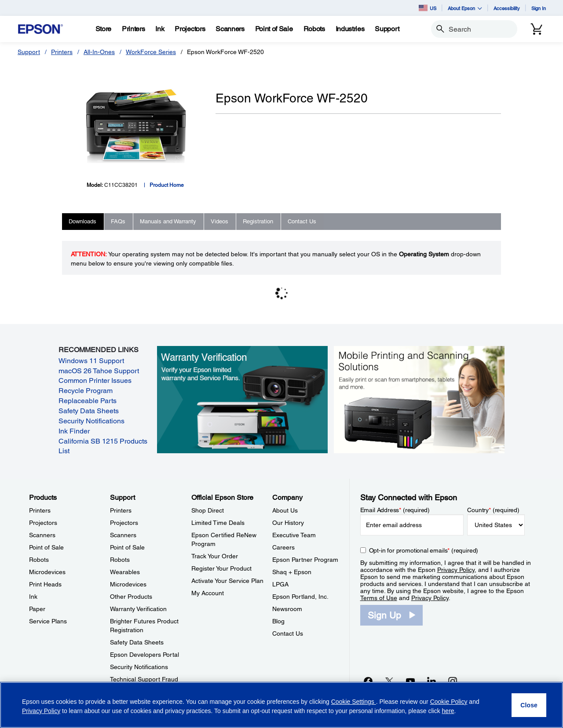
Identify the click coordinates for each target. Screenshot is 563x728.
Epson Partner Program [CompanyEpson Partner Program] (305, 560)
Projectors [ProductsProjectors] (43, 523)
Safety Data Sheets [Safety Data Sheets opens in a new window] (89, 411)
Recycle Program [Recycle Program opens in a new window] (86, 391)
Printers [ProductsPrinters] (40, 510)
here (448, 711)
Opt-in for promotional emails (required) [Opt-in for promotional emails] (424, 550)
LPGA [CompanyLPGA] (280, 584)
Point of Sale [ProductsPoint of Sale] (46, 547)
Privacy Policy (456, 570)
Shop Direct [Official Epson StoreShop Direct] (208, 510)
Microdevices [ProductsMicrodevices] (47, 572)
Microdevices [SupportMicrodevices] (128, 584)
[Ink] (160, 29)
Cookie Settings (354, 702)
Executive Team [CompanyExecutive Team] (294, 535)
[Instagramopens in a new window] (453, 681)
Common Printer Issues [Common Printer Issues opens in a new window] (95, 380)
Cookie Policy (449, 702)
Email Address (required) (395, 510)
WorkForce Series (151, 52)
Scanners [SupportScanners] (123, 535)
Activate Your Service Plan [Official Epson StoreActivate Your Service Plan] (227, 581)
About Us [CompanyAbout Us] (285, 510)
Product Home (167, 185)
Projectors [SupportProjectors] (124, 523)
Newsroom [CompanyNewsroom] (287, 609)
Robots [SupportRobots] (120, 560)
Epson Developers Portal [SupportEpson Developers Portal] (144, 655)
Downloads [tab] (82, 221)
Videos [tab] (219, 221)
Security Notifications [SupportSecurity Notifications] (139, 667)
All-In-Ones (99, 52)
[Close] (529, 705)
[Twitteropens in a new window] (389, 681)
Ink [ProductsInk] (33, 597)
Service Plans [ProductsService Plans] (48, 621)
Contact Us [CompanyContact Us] (288, 633)
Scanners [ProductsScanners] (42, 535)
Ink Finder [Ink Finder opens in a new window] (74, 431)
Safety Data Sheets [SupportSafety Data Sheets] (137, 642)
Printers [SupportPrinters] (121, 510)
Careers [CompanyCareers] (283, 547)
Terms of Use (379, 598)
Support (29, 52)
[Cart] (537, 29)
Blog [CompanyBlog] (278, 621)
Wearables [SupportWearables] (125, 572)
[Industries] (350, 29)
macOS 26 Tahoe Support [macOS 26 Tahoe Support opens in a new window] (99, 371)
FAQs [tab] (118, 221)
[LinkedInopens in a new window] (431, 681)
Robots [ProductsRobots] (39, 560)
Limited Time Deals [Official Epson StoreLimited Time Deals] (218, 523)
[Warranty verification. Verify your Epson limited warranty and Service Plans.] (242, 399)
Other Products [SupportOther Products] (131, 597)
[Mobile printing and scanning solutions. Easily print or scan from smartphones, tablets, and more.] (419, 399)
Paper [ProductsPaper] (37, 609)
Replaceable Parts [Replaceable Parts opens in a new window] (88, 401)
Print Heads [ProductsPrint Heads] (45, 584)
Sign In (539, 8)
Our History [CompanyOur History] (288, 523)
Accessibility (507, 8)
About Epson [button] (465, 8)
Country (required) (493, 510)
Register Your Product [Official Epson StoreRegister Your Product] (221, 568)
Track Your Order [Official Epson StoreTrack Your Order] (215, 556)
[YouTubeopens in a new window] (410, 681)
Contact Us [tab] (302, 221)
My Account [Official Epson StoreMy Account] (208, 593)
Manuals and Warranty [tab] (168, 221)
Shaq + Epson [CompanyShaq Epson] (292, 572)
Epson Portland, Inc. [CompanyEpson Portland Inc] (300, 597)
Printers (62, 52)
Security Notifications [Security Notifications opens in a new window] (91, 421)
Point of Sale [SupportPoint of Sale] (127, 547)
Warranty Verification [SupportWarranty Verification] (138, 609)
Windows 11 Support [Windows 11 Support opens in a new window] (91, 361)
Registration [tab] (258, 221)
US (428, 8)
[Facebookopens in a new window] (368, 681)
